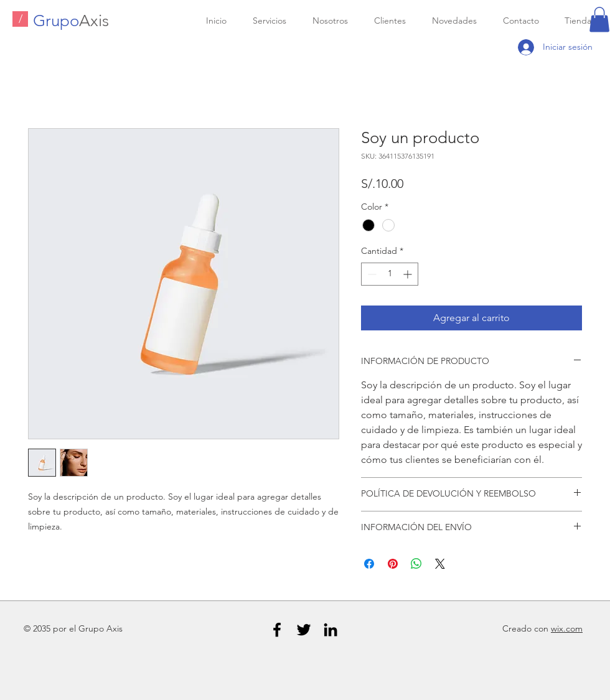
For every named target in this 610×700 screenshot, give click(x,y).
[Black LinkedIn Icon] (331, 630)
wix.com (567, 628)
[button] (599, 20)
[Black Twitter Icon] (304, 630)
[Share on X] (440, 564)
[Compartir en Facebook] (369, 564)
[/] (20, 19)
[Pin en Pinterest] (393, 564)
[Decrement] (371, 274)
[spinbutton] (390, 274)
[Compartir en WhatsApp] (416, 564)
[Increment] (409, 274)
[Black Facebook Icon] (277, 630)
